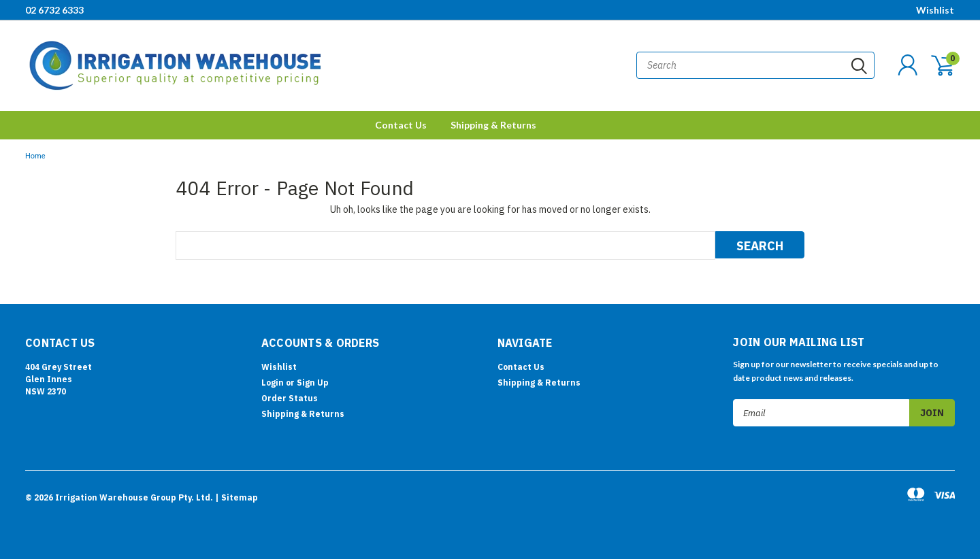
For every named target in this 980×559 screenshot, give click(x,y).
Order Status (290, 398)
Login (273, 383)
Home (35, 156)
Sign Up (313, 383)
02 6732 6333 (54, 10)
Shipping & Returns (493, 125)
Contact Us (401, 125)
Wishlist (935, 10)
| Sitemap (236, 497)
